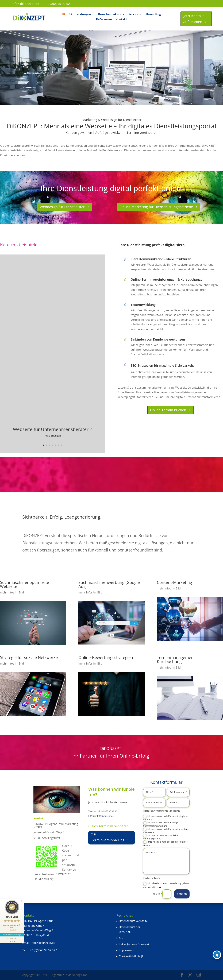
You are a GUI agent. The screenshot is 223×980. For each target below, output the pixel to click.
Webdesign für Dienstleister (62, 207)
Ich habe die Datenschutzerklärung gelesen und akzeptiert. (166, 885)
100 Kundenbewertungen (12, 935)
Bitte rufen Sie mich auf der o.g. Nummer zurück (165, 843)
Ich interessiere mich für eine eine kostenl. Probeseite (166, 831)
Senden (182, 894)
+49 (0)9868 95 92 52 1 (43, 950)
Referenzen (104, 20)
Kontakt (121, 20)
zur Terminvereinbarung (108, 837)
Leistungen (83, 14)
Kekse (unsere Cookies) (134, 944)
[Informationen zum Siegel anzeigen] (12, 940)
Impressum (126, 950)
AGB (122, 938)
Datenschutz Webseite (133, 921)
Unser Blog (153, 14)
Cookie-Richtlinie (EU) (133, 956)
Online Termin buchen (168, 410)
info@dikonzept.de (104, 816)
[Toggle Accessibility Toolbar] (217, 955)
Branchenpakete (110, 14)
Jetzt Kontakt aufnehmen (194, 19)
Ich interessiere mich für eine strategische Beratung (166, 818)
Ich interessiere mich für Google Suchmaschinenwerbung (161, 824)
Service (134, 14)
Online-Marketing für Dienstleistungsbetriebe (156, 207)
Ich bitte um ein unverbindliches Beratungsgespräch (161, 837)
